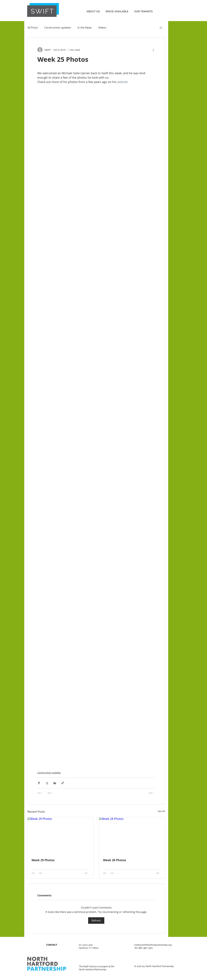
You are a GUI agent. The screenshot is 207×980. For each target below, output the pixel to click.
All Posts (33, 28)
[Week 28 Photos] (132, 836)
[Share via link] (63, 783)
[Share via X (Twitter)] (47, 783)
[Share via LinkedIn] (55, 783)
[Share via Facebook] (39, 783)
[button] (93, 10)
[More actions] (153, 50)
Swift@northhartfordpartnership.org (153, 945)
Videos (102, 28)
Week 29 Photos (43, 860)
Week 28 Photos (114, 860)
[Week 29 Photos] (60, 836)
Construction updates (58, 28)
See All (161, 811)
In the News (85, 28)
